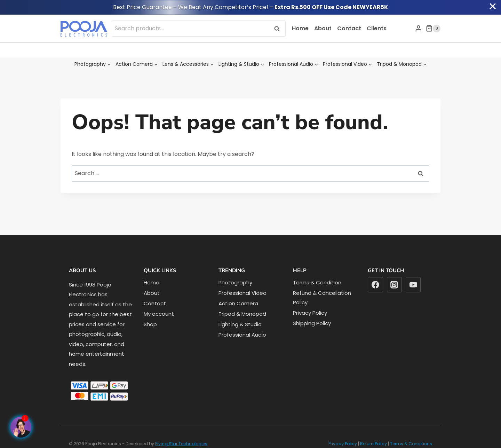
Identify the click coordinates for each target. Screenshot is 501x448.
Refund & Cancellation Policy (322, 298)
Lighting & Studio (240, 324)
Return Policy (373, 444)
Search (279, 28)
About (323, 28)
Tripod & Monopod (242, 314)
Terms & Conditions (411, 444)
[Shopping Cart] (433, 29)
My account (159, 314)
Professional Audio (242, 335)
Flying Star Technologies (181, 444)
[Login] (419, 28)
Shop (150, 324)
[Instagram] (395, 285)
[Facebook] (375, 285)
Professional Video (242, 293)
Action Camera (238, 303)
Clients (377, 28)
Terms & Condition (317, 282)
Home (300, 28)
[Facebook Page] (21, 427)
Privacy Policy (310, 313)
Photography (235, 282)
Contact (349, 28)
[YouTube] (413, 285)
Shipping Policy (312, 323)
